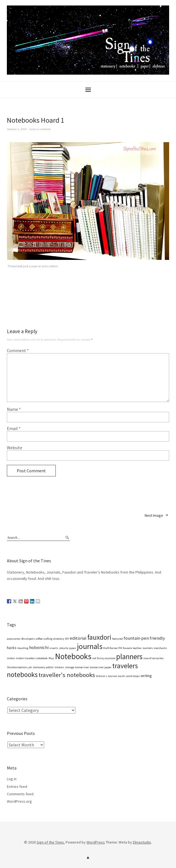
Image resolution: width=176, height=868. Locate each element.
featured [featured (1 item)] (118, 639)
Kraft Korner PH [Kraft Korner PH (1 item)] (113, 648)
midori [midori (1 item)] (11, 658)
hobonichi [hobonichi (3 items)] (39, 648)
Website (15, 448)
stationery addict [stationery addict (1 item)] (43, 667)
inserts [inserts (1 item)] (54, 648)
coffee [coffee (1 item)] (39, 639)
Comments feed (20, 794)
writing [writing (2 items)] (146, 676)
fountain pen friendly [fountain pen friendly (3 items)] (144, 638)
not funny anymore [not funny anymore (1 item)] (104, 658)
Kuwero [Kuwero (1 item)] (127, 648)
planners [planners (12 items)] (129, 657)
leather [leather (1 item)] (137, 648)
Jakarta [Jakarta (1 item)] (64, 648)
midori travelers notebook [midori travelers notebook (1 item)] (32, 658)
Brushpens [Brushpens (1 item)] (28, 639)
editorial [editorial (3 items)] (78, 638)
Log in (12, 779)
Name (14, 409)
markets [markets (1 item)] (148, 648)
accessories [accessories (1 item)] (14, 639)
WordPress (96, 842)
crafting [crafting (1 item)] (48, 639)
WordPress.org (19, 801)
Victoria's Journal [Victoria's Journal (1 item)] (106, 676)
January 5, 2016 (17, 129)
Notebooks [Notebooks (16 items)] (73, 656)
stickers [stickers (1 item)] (59, 667)
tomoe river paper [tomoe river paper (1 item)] (101, 667)
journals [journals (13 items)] (90, 646)
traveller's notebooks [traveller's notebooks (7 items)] (67, 675)
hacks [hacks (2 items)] (12, 648)
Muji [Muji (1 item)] (51, 658)
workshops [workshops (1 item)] (133, 676)
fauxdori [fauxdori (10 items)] (99, 637)
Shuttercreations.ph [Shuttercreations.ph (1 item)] (19, 667)
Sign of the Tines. (51, 842)
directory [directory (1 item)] (59, 639)
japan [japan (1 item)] (73, 648)
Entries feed (17, 786)
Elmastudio (142, 842)
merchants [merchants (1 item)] (160, 648)
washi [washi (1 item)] (121, 676)
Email (14, 428)
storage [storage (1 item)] (70, 667)
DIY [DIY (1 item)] (67, 639)
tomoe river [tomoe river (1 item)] (82, 667)
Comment (18, 350)
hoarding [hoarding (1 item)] (23, 648)
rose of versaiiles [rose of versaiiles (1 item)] (153, 658)
